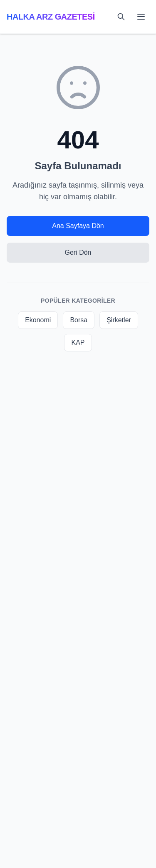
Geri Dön (78, 252)
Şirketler (119, 320)
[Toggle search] (121, 17)
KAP (78, 342)
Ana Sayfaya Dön (78, 226)
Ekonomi (38, 320)
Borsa (79, 320)
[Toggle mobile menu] (141, 17)
